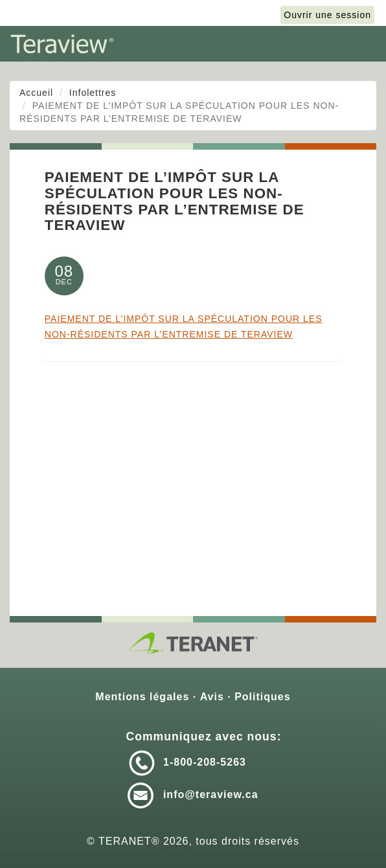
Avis (212, 697)
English (247, 15)
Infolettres (93, 93)
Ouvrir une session (327, 15)
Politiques (262, 697)
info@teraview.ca (211, 794)
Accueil (36, 93)
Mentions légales (142, 697)
